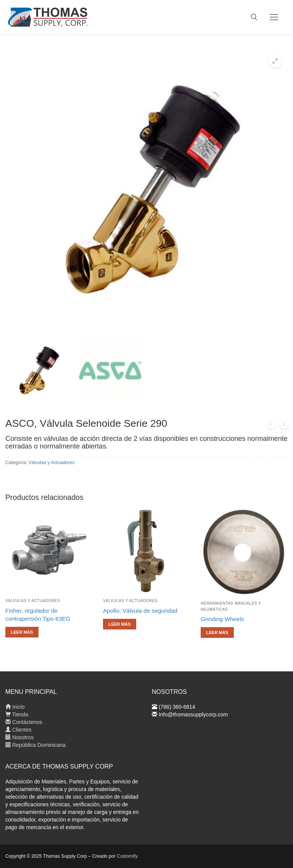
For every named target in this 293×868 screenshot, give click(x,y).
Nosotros (19, 737)
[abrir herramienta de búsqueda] (254, 17)
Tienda (17, 714)
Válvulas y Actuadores (52, 463)
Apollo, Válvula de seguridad (140, 611)
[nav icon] (274, 17)
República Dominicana (35, 745)
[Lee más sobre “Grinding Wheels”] (217, 633)
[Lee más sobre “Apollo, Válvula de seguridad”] (120, 624)
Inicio (15, 707)
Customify (127, 856)
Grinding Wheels (222, 619)
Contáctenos (24, 722)
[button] (275, 61)
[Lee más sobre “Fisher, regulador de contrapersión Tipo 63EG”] (22, 632)
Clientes (18, 730)
